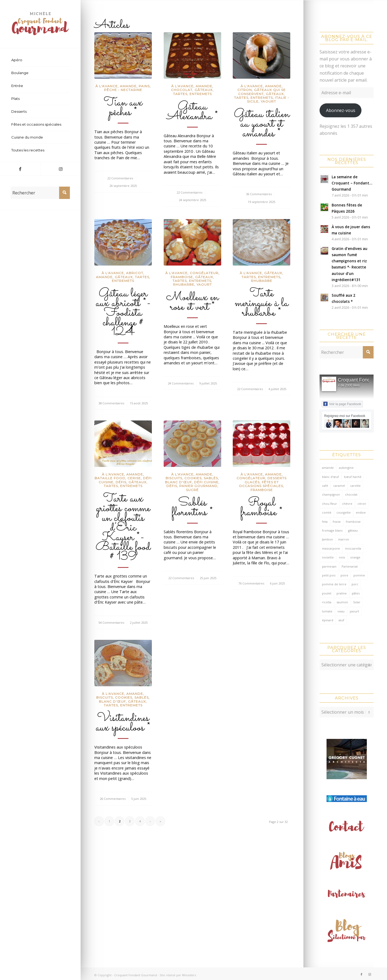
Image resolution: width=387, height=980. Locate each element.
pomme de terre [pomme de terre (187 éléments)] (334, 584)
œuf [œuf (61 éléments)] (341, 620)
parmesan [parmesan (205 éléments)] (329, 566)
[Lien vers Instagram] (60, 169)
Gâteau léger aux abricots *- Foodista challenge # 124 (123, 313)
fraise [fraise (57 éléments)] (337, 522)
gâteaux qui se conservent (262, 92)
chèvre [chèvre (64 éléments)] (347, 504)
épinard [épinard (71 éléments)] (328, 620)
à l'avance (107, 86)
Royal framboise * (261, 508)
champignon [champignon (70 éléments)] (331, 494)
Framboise (182, 277)
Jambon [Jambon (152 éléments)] (327, 539)
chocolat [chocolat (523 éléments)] (351, 494)
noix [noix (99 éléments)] (342, 557)
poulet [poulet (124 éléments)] (327, 593)
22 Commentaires (120, 178)
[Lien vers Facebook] (20, 169)
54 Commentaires (111, 623)
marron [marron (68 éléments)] (344, 539)
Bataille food (110, 478)
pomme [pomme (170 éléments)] (359, 575)
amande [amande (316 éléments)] (328, 468)
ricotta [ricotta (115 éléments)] (327, 602)
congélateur (204, 273)
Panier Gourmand (198, 486)
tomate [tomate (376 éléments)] (327, 611)
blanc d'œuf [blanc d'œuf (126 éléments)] (330, 477)
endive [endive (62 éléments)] (361, 512)
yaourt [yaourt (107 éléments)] (354, 611)
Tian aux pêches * (123, 108)
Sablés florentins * (192, 508)
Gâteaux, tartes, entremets (193, 92)
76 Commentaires (251, 583)
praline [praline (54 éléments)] (342, 593)
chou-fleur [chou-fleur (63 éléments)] (329, 504)
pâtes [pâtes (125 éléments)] (356, 593)
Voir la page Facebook (342, 404)
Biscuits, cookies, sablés (192, 478)
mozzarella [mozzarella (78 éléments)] (353, 548)
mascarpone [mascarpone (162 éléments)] (331, 548)
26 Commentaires (113, 799)
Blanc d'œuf (178, 482)
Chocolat (182, 90)
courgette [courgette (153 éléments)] (344, 512)
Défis (121, 482)
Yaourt (268, 101)
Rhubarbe (184, 284)
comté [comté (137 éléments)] (327, 512)
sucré (192, 490)
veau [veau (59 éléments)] (341, 611)
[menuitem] (40, 60)
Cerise (134, 478)
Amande (128, 86)
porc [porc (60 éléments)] (355, 584)
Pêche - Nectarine (123, 90)
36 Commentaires (259, 194)
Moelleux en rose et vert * (192, 302)
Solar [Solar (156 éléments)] (357, 602)
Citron (245, 90)
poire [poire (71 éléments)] (344, 575)
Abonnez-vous (341, 110)
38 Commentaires (111, 403)
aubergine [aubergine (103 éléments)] (346, 468)
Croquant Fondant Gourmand (136, 972)
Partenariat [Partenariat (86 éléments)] (350, 566)
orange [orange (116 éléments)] (355, 557)
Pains (144, 86)
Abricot (135, 273)
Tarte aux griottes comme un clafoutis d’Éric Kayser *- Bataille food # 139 (123, 528)
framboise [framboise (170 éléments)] (353, 522)
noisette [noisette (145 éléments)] (328, 557)
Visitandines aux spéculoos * (123, 723)
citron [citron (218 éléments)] (362, 504)
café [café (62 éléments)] (325, 486)
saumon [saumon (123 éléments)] (342, 602)
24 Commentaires (181, 383)
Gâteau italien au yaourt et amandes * (262, 124)
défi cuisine (206, 482)
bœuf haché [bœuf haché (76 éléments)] (353, 477)
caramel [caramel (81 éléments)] (339, 486)
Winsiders (189, 972)
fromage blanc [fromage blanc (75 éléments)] (332, 530)
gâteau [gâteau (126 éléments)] (353, 530)
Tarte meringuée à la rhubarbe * (262, 303)
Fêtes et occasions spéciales (261, 484)
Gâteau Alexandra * (192, 112)
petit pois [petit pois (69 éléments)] (329, 575)
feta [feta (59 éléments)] (325, 522)
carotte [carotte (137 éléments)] (355, 486)
